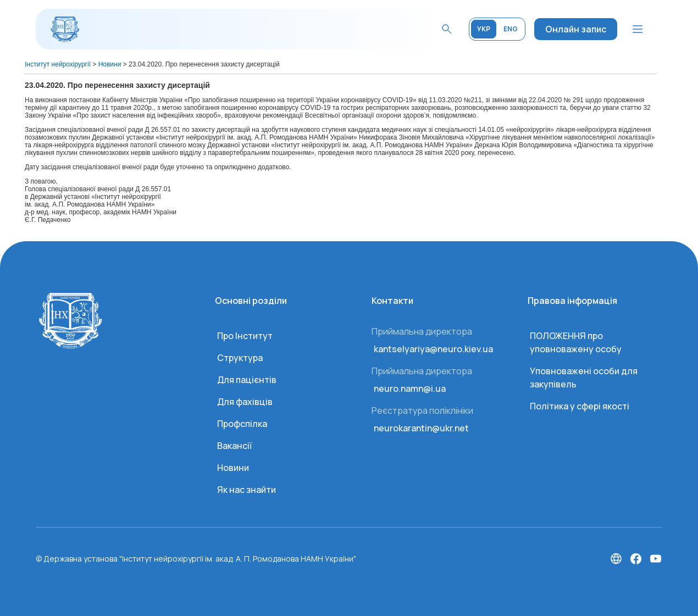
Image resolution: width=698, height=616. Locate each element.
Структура (240, 358)
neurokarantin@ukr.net (421, 428)
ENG (511, 29)
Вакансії (234, 446)
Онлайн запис (576, 29)
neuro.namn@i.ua (410, 389)
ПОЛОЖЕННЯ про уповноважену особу (576, 342)
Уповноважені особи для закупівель (584, 378)
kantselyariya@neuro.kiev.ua (433, 349)
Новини (233, 468)
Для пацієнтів (247, 380)
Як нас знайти (246, 490)
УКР (484, 29)
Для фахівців (245, 402)
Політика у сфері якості (580, 406)
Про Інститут (245, 336)
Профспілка (242, 424)
